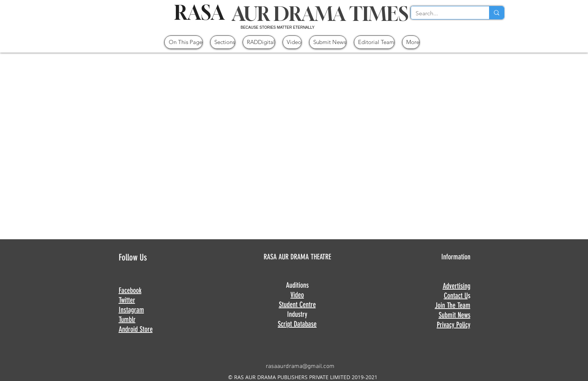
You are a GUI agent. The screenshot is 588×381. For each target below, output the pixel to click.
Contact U (456, 296)
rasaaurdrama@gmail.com (300, 366)
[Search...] (445, 13)
